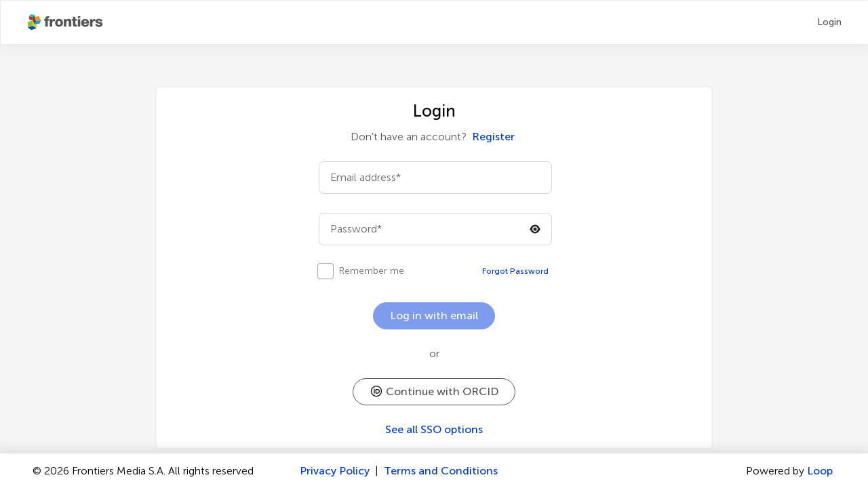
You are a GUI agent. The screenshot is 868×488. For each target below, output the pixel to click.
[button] (434, 392)
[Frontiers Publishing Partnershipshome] (66, 22)
